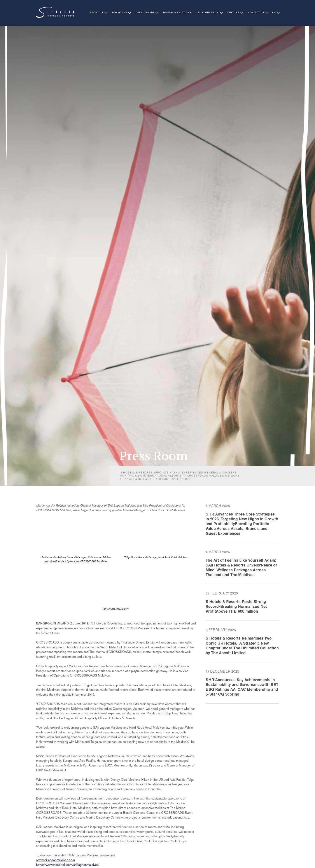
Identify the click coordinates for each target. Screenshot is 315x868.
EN (274, 13)
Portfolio (120, 13)
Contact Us (256, 13)
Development (145, 13)
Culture (233, 13)
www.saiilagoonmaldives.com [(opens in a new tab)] (55, 860)
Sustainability (208, 13)
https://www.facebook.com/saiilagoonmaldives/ (68, 865)
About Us (97, 13)
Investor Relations (177, 13)
